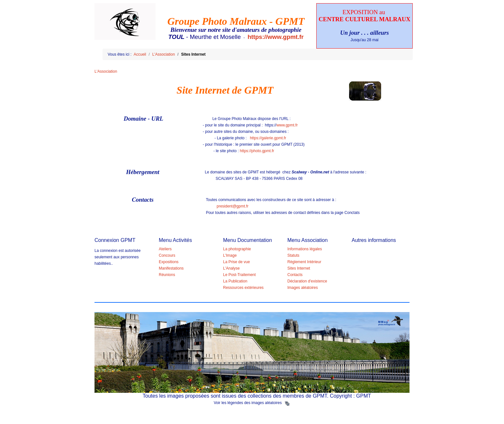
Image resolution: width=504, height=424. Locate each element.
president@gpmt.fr (233, 206)
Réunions (167, 275)
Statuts (293, 255)
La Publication (235, 281)
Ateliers (165, 249)
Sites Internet (299, 268)
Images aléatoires (303, 288)
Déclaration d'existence (307, 281)
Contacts (295, 275)
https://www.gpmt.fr (275, 37)
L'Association (106, 71)
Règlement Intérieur (304, 262)
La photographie (237, 249)
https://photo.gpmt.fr (257, 151)
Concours (167, 255)
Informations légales (305, 249)
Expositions (169, 262)
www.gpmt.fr (287, 125)
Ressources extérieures (243, 288)
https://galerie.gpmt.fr (268, 138)
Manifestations (171, 268)
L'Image (230, 255)
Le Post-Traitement (239, 275)
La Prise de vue (236, 262)
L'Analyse (231, 268)
